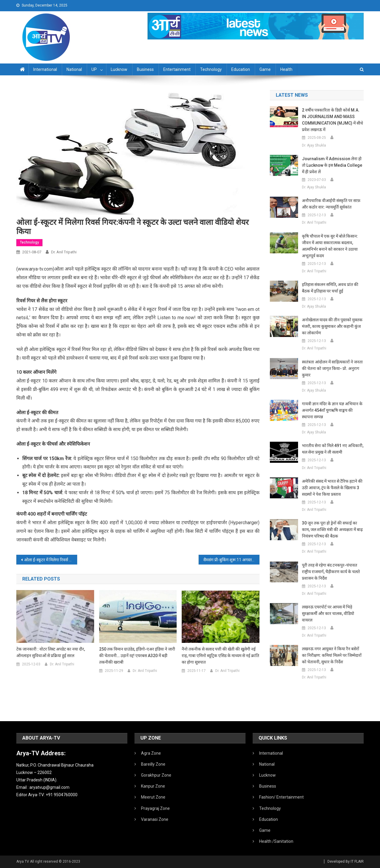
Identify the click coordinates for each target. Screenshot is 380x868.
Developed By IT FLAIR (346, 861)
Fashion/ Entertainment (281, 797)
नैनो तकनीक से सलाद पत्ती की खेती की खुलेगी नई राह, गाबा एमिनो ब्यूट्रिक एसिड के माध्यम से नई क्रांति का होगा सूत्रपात (220, 656)
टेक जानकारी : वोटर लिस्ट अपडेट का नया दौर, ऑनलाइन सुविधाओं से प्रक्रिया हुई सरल (51, 652)
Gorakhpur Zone (156, 775)
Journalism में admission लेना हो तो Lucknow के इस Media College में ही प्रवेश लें (332, 165)
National (74, 69)
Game (265, 69)
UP (94, 69)
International (45, 69)
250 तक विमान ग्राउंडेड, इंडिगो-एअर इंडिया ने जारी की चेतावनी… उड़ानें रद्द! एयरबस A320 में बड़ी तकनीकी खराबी (137, 656)
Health (286, 69)
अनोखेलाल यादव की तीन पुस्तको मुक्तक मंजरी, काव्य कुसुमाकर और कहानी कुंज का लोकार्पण (332, 326)
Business (145, 69)
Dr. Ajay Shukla (314, 145)
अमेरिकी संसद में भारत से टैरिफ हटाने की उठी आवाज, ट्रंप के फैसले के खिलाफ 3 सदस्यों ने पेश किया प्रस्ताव (332, 488)
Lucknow (119, 69)
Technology (211, 69)
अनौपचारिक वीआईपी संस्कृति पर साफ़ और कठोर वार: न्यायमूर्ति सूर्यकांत (331, 204)
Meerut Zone (153, 797)
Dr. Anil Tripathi (64, 252)
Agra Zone (151, 753)
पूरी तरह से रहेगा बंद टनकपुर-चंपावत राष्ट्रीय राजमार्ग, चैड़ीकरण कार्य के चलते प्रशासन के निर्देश (331, 572)
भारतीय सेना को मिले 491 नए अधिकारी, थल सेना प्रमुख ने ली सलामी (333, 449)
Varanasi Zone (155, 819)
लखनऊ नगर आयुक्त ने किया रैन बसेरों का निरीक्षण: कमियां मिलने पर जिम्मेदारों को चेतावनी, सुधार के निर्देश (332, 655)
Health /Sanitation (276, 841)
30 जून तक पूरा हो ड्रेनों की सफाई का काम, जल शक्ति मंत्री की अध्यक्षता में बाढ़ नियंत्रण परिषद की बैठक (332, 530)
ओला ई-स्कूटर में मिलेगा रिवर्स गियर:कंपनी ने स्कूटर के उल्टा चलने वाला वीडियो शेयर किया (51, 560)
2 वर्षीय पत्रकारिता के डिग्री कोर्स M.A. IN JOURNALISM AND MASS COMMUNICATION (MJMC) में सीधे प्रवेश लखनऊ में (332, 120)
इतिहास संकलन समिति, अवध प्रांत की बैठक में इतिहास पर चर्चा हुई (330, 288)
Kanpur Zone (153, 786)
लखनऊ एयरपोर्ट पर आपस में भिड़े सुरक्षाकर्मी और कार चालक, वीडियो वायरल (328, 613)
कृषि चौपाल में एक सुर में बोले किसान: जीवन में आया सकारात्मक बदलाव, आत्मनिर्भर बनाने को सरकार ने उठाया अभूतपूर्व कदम (330, 246)
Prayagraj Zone (155, 808)
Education (241, 69)
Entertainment (177, 69)
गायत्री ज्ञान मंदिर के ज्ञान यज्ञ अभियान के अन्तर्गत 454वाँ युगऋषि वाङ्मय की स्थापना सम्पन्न (332, 410)
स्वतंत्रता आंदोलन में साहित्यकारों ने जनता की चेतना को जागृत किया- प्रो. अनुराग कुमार (332, 368)
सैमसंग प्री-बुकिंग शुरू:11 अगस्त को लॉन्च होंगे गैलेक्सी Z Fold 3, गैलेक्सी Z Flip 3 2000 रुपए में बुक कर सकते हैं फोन (231, 560)
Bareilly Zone (153, 764)
